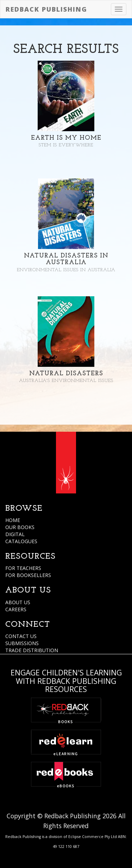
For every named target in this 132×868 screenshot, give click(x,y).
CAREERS (16, 609)
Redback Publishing (46, 9)
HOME (13, 520)
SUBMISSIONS (22, 643)
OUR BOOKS (20, 527)
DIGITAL (15, 534)
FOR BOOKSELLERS (28, 575)
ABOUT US (18, 602)
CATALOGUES (21, 541)
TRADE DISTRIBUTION (32, 650)
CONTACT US (21, 636)
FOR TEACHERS (23, 568)
